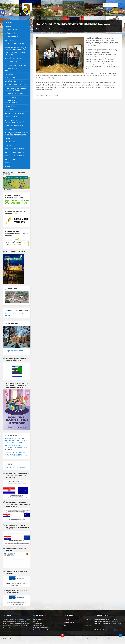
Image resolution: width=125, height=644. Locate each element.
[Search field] (112, 5)
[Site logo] (18, 16)
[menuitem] (17, 23)
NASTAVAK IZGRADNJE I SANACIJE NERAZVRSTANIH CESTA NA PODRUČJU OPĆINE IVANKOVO (16, 440)
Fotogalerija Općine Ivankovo (15, 351)
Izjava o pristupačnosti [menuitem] (81, 639)
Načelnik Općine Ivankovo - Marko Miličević (16, 315)
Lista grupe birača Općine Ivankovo (15, 467)
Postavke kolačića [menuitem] (117, 639)
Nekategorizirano (53, 95)
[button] (3, 12)
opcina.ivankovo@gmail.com (113, 630)
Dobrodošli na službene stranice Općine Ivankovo (58, 29)
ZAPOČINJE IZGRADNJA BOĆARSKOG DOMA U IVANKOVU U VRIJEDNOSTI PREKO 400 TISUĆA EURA (15, 454)
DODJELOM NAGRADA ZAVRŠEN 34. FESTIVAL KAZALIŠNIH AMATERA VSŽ (15, 446)
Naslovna (39, 29)
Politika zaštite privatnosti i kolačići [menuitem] (100, 639)
